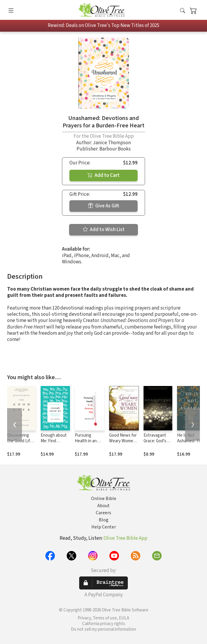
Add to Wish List (104, 230)
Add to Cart (103, 175)
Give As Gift (104, 206)
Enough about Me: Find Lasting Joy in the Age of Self (54, 444)
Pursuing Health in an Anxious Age (86, 441)
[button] (183, 11)
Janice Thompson (112, 143)
